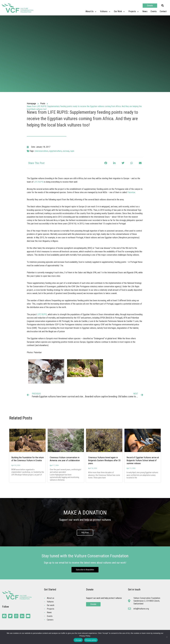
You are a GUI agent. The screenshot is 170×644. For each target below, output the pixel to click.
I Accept (78, 640)
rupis (72, 151)
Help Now (85, 533)
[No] (167, 637)
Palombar (131, 192)
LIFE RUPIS (39, 182)
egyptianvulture (55, 151)
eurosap (66, 151)
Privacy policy (91, 640)
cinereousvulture (41, 151)
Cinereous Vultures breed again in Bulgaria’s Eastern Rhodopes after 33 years (104, 460)
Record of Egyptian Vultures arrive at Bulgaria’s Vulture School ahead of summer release (143, 460)
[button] (163, 6)
